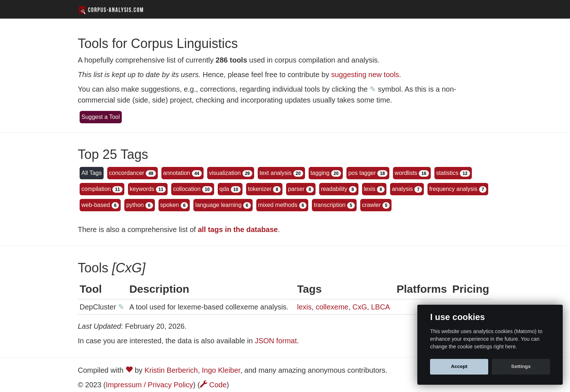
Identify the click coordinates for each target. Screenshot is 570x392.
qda (224, 189)
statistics (447, 173)
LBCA (381, 307)
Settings (521, 366)
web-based (96, 205)
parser (296, 189)
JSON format (276, 341)
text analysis (276, 173)
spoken (170, 205)
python (135, 205)
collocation (187, 189)
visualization (225, 173)
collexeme (332, 307)
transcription (330, 205)
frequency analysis (453, 189)
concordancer (127, 173)
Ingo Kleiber (221, 370)
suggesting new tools (365, 75)
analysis (402, 189)
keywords (142, 189)
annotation (177, 173)
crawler (372, 205)
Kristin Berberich (171, 370)
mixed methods (278, 205)
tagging (320, 173)
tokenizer (260, 189)
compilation (96, 189)
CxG (360, 307)
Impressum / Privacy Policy (149, 385)
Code (213, 385)
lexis (370, 189)
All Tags (92, 173)
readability (334, 189)
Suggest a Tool (101, 117)
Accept (459, 366)
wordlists (406, 173)
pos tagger (362, 173)
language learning (218, 205)
